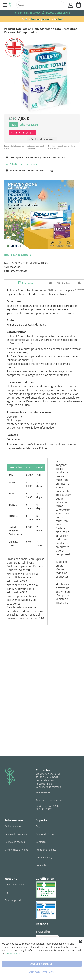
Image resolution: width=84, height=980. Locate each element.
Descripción (28, 283)
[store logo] (10, 5)
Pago (38, 826)
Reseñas (65, 283)
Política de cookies (15, 842)
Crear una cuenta (14, 885)
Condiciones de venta (17, 850)
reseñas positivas (21, 164)
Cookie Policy (13, 954)
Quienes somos (13, 826)
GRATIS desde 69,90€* (29, 13)
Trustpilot (43, 932)
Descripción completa (18, 255)
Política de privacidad (17, 834)
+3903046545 (43, 792)
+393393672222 (54, 800)
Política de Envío (45, 834)
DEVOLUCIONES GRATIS (58, 13)
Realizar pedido (13, 900)
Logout (9, 892)
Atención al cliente (46, 850)
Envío (50, 283)
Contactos (41, 842)
